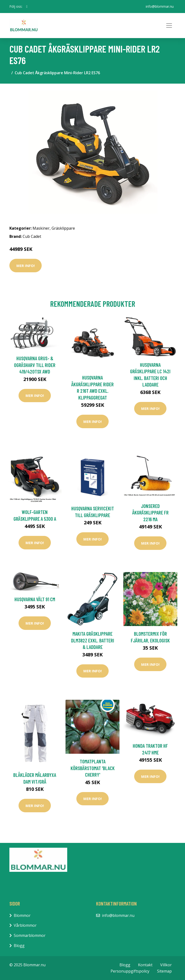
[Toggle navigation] (169, 26)
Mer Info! (26, 266)
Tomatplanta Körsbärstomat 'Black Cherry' (93, 768)
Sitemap (164, 971)
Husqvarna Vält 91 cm (35, 599)
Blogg (19, 946)
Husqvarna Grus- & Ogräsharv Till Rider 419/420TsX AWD (35, 365)
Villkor (166, 965)
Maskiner (41, 228)
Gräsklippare (63, 228)
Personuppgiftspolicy (130, 971)
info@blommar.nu (160, 6)
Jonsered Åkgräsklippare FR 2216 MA (150, 513)
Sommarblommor (30, 935)
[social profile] (27, 7)
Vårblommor (25, 925)
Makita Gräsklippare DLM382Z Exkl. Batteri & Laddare (93, 640)
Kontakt (145, 965)
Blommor (22, 915)
